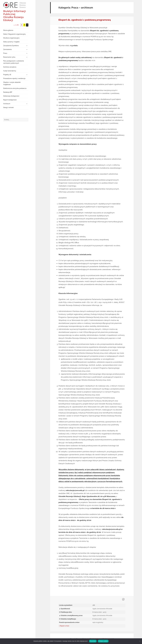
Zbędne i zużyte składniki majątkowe (12, 83)
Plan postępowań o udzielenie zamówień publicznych (14, 62)
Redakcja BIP (8, 92)
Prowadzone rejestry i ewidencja (14, 78)
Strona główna (8, 30)
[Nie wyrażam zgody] (140, 641)
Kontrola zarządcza (10, 67)
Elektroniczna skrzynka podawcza (15, 88)
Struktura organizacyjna (11, 38)
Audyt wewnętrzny (10, 71)
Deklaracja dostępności (11, 96)
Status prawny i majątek (11, 42)
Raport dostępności (10, 100)
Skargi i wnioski (8, 107)
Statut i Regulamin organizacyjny (14, 34)
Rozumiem (93, 641)
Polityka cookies (103, 641)
